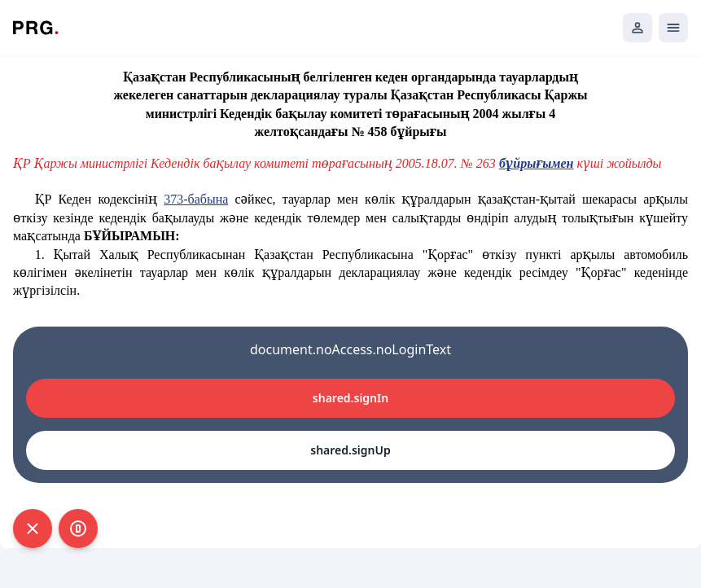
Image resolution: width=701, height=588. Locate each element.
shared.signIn (350, 398)
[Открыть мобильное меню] (673, 28)
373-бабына (196, 199)
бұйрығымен (537, 163)
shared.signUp (350, 450)
